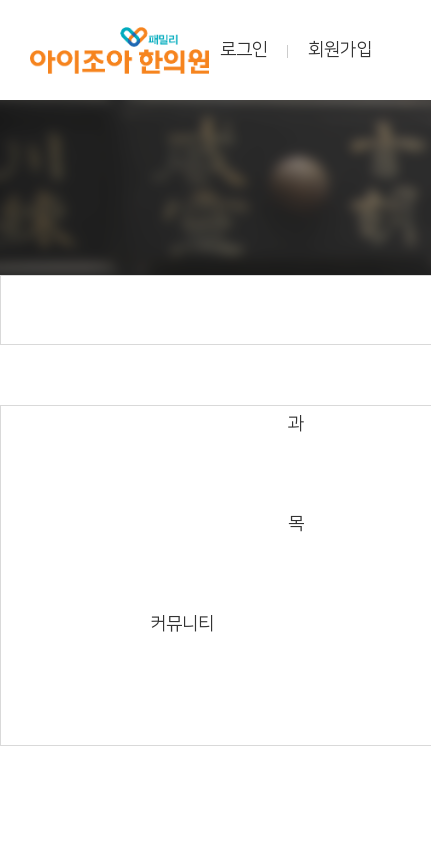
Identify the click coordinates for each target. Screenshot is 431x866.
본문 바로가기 (0, 0)
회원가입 (340, 50)
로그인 (244, 50)
